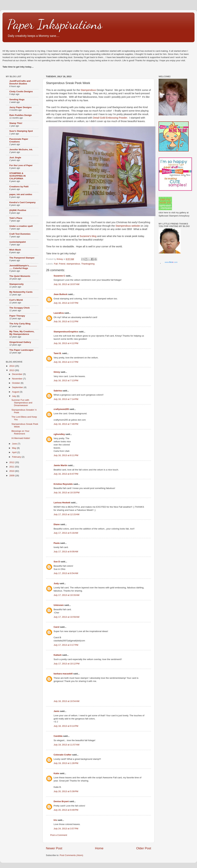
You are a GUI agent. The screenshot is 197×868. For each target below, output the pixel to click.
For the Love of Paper (21, 165)
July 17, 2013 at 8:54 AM (66, 573)
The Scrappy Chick (20, 308)
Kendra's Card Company (22, 202)
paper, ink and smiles (21, 194)
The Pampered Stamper (22, 258)
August (16, 392)
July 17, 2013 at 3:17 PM (66, 645)
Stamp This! (16, 123)
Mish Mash (15, 250)
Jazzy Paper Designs (21, 107)
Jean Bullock (61, 294)
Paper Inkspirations (55, 24)
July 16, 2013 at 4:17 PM (66, 362)
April (15, 452)
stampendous (73, 264)
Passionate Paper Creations (19, 140)
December (18, 374)
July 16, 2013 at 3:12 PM (66, 321)
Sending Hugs (17, 99)
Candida (58, 736)
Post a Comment (59, 835)
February (17, 457)
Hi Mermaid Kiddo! (21, 438)
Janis (57, 711)
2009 (12, 476)
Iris (55, 820)
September (18, 387)
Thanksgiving (88, 264)
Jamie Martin (61, 465)
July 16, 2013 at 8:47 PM (66, 474)
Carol (57, 627)
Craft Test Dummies (20, 234)
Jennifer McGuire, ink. (21, 150)
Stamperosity (17, 284)
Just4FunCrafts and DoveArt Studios (20, 82)
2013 (12, 370)
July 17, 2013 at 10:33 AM (66, 595)
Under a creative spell (21, 226)
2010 (12, 471)
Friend (62, 264)
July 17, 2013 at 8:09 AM (66, 552)
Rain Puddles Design (21, 115)
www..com (171, 262)
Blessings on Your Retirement (20, 432)
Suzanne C (59, 276)
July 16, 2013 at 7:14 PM (66, 399)
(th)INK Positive (18, 210)
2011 (12, 467)
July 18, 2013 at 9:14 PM (66, 726)
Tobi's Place (16, 218)
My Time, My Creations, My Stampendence (22, 333)
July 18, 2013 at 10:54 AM (66, 701)
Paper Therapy (17, 316)
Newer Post (54, 848)
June (15, 444)
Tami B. (58, 353)
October (16, 383)
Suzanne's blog (88, 236)
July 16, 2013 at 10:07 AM (66, 284)
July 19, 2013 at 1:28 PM (66, 763)
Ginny (57, 372)
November (18, 379)
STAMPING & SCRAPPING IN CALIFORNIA (18, 176)
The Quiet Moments (20, 276)
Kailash (58, 655)
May (14, 448)
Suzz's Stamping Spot (21, 131)
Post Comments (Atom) (71, 855)
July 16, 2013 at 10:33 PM (67, 493)
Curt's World (16, 300)
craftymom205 (61, 409)
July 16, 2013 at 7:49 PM (66, 424)
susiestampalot (18, 242)
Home (99, 848)
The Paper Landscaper (21, 350)
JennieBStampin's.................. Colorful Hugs (23, 267)
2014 (12, 366)
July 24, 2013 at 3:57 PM (66, 829)
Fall (56, 264)
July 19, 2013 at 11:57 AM (66, 745)
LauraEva (59, 313)
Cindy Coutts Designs (21, 91)
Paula (57, 543)
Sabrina (58, 391)
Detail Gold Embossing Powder (110, 118)
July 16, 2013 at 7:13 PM (66, 380)
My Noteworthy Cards (21, 292)
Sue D (57, 562)
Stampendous (88, 90)
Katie (56, 773)
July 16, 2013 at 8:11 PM (66, 455)
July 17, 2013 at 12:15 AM (66, 514)
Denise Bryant (61, 801)
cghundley (59, 434)
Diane (57, 524)
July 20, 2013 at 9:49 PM (66, 810)
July (14, 396)
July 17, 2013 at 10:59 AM (66, 617)
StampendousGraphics (66, 332)
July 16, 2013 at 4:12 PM (66, 343)
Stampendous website (128, 226)
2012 (12, 462)
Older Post (144, 848)
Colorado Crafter (63, 755)
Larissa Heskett (62, 503)
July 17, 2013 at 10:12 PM (67, 664)
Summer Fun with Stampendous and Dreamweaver (22, 403)
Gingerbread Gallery (20, 342)
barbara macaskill (63, 674)
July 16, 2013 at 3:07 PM (66, 303)
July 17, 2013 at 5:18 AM (66, 533)
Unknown (59, 605)
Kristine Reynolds (63, 484)
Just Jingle (15, 158)
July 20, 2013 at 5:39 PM (66, 791)
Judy (56, 583)
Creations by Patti (19, 187)
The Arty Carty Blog (20, 324)
